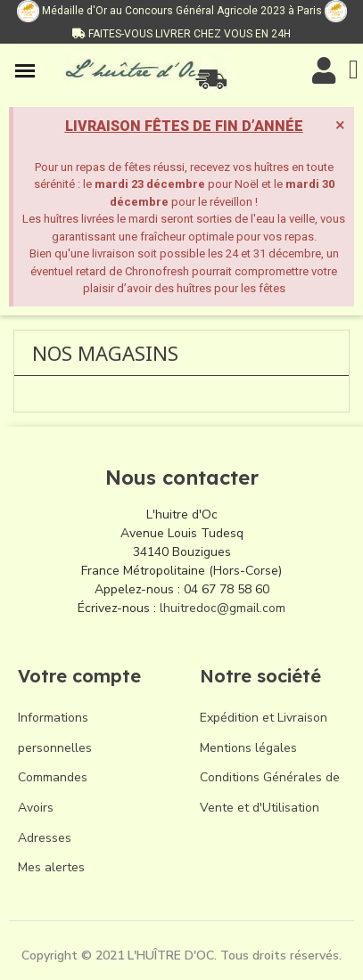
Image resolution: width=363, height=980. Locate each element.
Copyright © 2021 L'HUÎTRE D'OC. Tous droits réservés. (181, 955)
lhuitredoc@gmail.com (223, 608)
